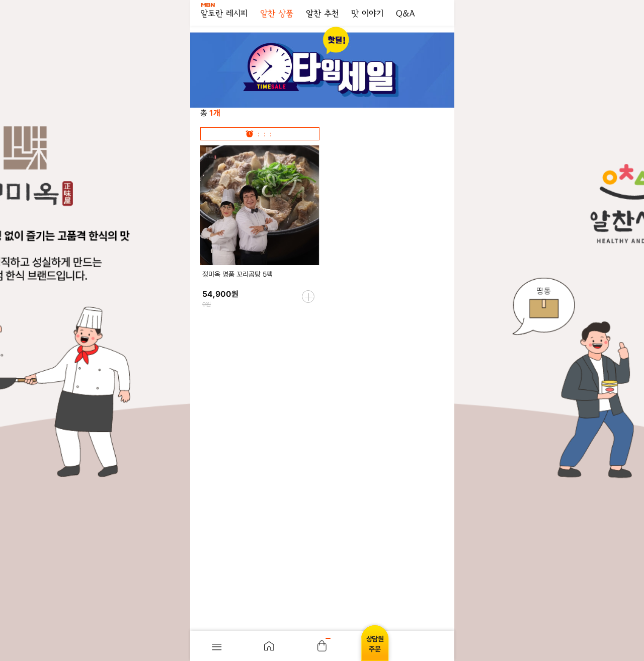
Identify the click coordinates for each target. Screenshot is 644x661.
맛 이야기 (367, 14)
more (308, 297)
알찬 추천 (322, 14)
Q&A (405, 14)
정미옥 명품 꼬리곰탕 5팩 (237, 274)
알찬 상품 (277, 14)
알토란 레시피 (224, 11)
